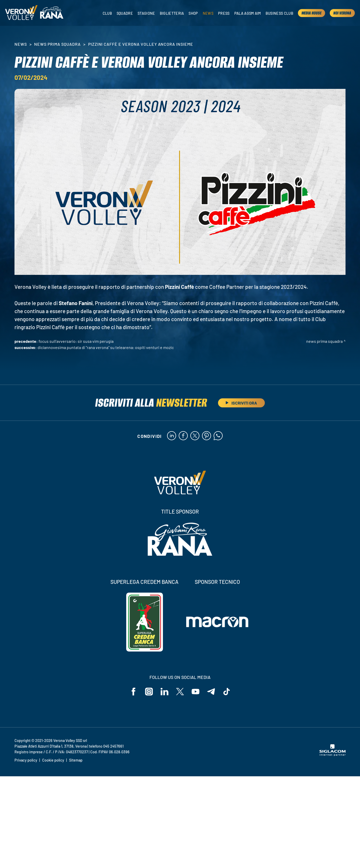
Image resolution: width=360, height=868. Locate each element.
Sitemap (76, 760)
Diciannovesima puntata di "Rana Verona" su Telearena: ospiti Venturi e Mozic (106, 347)
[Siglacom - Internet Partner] (332, 755)
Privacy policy (26, 760)
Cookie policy (53, 760)
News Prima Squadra (57, 44)
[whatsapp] (218, 436)
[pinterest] (207, 436)
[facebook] (183, 436)
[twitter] (195, 436)
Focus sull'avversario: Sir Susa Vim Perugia (76, 341)
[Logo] (21, 13)
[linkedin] (172, 436)
